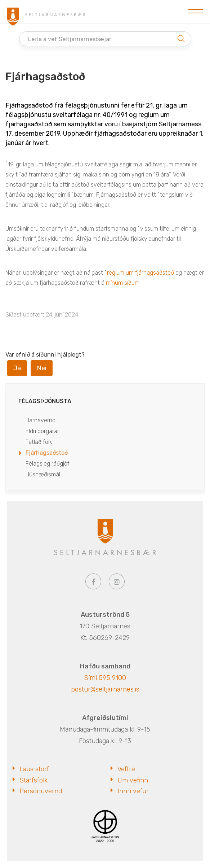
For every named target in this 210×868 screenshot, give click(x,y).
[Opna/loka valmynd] (196, 12)
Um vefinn (133, 780)
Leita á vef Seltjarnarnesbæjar (70, 39)
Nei (42, 368)
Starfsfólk (33, 780)
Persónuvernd (41, 791)
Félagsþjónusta (45, 401)
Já (17, 368)
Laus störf (34, 769)
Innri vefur (133, 791)
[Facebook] (93, 581)
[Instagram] (117, 581)
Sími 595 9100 (105, 678)
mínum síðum (123, 283)
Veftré (126, 769)
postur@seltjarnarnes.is (105, 689)
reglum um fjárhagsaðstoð (140, 273)
